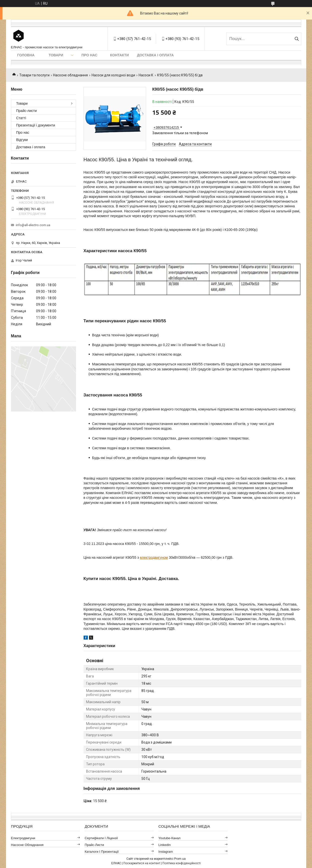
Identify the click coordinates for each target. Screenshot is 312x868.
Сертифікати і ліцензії (101, 838)
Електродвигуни (23, 838)
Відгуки (22, 140)
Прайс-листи (27, 111)
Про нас (90, 55)
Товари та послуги (34, 75)
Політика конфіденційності (182, 863)
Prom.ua (180, 859)
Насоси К (146, 75)
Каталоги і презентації (102, 852)
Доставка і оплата (155, 55)
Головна (26, 55)
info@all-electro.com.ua (33, 225)
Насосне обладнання (70, 75)
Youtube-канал (169, 838)
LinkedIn (165, 845)
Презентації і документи (36, 125)
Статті (21, 118)
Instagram (166, 852)
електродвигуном (154, 557)
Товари (56, 55)
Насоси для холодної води (113, 75)
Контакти (119, 55)
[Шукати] (297, 39)
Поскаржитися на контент (142, 863)
